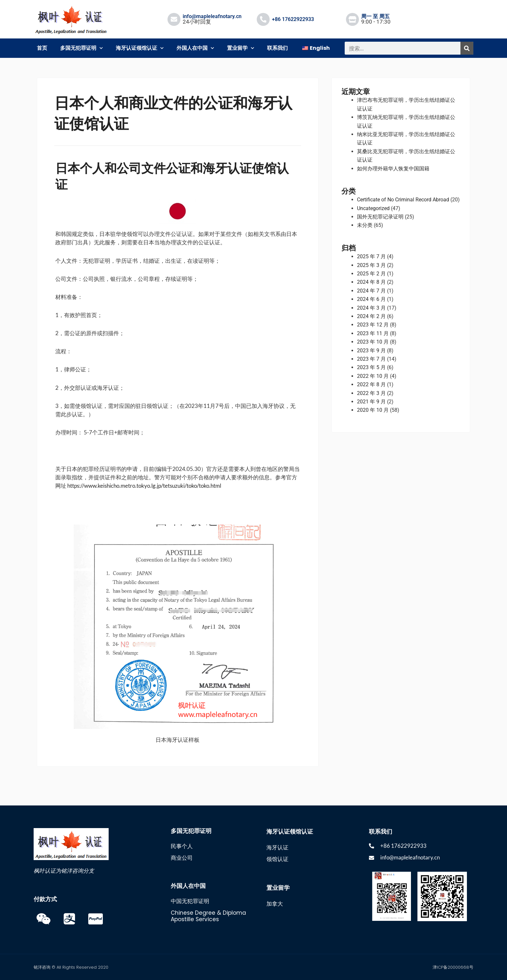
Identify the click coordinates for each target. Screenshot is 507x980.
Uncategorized (373, 208)
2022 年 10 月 (373, 376)
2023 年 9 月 (371, 351)
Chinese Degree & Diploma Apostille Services (208, 916)
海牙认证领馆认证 (140, 48)
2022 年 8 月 (371, 384)
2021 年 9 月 (371, 402)
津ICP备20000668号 (453, 967)
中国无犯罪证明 (190, 901)
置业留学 (241, 48)
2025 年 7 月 (371, 256)
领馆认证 (277, 859)
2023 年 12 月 (373, 325)
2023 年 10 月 (373, 342)
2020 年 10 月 (373, 410)
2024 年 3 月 (371, 308)
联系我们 (277, 48)
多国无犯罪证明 (81, 48)
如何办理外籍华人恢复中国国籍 (393, 169)
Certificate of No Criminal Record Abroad (403, 200)
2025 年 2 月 (371, 274)
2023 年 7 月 (371, 359)
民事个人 (182, 846)
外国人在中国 (195, 48)
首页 (42, 48)
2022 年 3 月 (371, 393)
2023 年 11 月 (373, 333)
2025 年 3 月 (371, 265)
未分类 (365, 225)
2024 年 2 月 (371, 316)
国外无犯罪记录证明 (380, 217)
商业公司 (182, 858)
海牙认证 (277, 847)
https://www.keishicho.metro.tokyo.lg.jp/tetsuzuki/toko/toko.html (144, 486)
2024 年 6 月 (371, 299)
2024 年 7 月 (371, 291)
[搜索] (467, 48)
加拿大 (275, 904)
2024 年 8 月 (371, 282)
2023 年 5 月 (371, 367)
